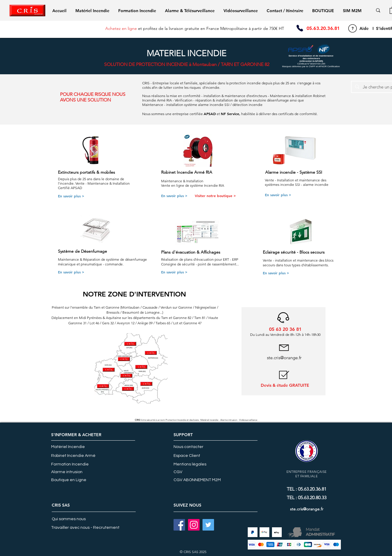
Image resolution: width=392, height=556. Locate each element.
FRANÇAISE (317, 472)
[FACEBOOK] (179, 525)
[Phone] (300, 28)
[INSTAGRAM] (194, 525)
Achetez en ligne (121, 28)
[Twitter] (208, 525)
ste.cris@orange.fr (284, 358)
